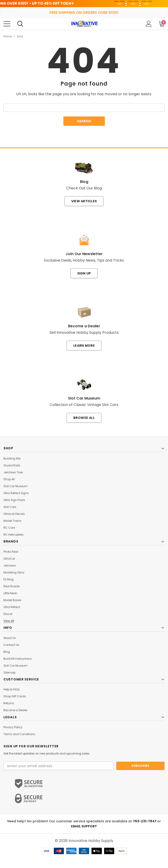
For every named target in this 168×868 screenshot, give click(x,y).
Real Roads (12, 586)
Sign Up (84, 273)
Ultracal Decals (14, 514)
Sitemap (9, 673)
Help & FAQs (12, 689)
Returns (9, 703)
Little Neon (10, 593)
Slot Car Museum (16, 486)
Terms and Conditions (19, 734)
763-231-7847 (145, 821)
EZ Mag (9, 579)
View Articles (84, 201)
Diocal (8, 614)
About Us (10, 638)
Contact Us (11, 645)
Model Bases (12, 600)
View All (9, 621)
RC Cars (9, 528)
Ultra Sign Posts (14, 500)
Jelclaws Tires (13, 472)
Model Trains (12, 521)
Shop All (9, 479)
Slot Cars (10, 507)
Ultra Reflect (12, 607)
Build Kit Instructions (18, 659)
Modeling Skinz (14, 573)
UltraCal (9, 559)
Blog (7, 652)
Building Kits (12, 459)
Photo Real (11, 552)
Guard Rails (12, 465)
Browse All (84, 418)
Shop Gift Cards (15, 696)
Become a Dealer (15, 710)
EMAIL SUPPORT (84, 826)
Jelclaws (10, 566)
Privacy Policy (13, 727)
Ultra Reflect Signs (16, 493)
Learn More (84, 346)
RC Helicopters (14, 535)
